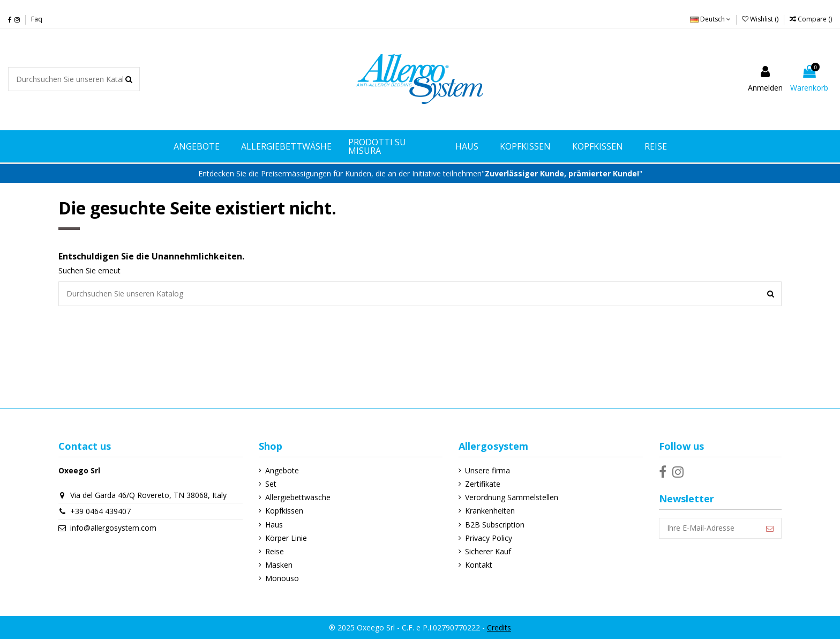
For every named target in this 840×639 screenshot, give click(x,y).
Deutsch (710, 19)
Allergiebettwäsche (298, 497)
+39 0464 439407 (100, 511)
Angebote (282, 470)
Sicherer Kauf (488, 551)
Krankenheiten (490, 511)
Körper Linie (286, 538)
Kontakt (479, 565)
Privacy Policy (489, 538)
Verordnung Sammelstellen (512, 497)
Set (271, 484)
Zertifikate (483, 484)
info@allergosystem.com (113, 528)
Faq (37, 19)
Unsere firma (487, 470)
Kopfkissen (284, 511)
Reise (275, 551)
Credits (499, 627)
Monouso (282, 578)
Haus (274, 525)
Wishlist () (761, 19)
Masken (279, 565)
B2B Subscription (495, 525)
